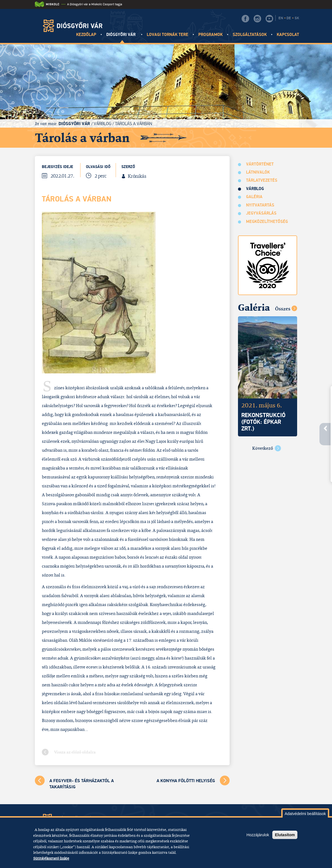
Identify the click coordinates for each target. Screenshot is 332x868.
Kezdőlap (86, 35)
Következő (263, 448)
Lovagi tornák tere (168, 35)
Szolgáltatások (250, 35)
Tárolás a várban (133, 124)
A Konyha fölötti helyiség (186, 781)
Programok (210, 35)
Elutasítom (285, 835)
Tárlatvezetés (262, 180)
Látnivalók (258, 172)
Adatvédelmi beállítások (305, 814)
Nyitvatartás (260, 205)
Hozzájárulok (258, 835)
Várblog (103, 124)
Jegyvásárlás (261, 213)
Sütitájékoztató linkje (51, 858)
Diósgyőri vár (122, 35)
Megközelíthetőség (267, 222)
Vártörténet (260, 164)
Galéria (254, 197)
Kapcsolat (288, 35)
